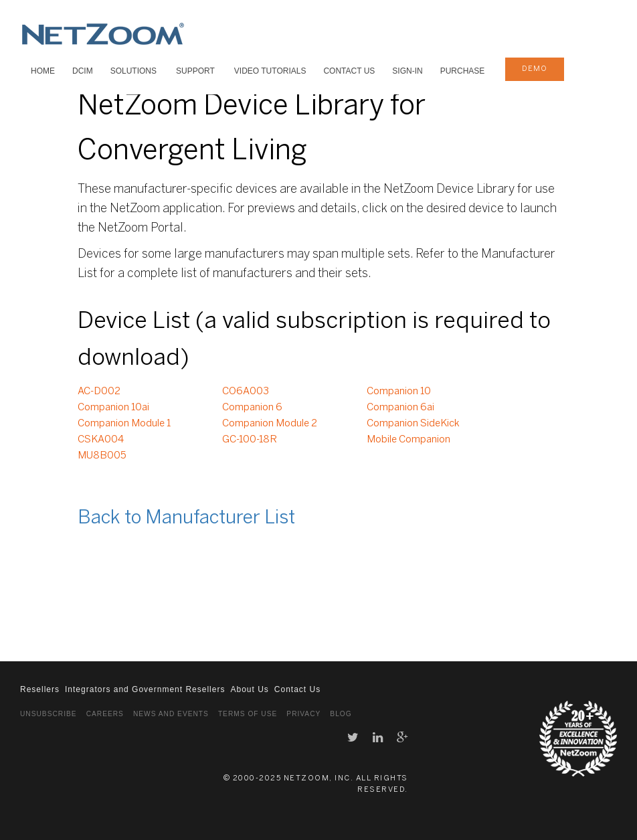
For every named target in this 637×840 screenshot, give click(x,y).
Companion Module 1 (124, 424)
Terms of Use (248, 714)
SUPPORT (195, 71)
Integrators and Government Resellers (145, 689)
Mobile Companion (408, 440)
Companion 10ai (113, 408)
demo (535, 69)
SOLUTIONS (133, 71)
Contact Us (349, 71)
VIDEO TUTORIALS (270, 71)
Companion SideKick (413, 424)
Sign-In (407, 71)
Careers (105, 714)
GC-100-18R (250, 440)
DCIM (83, 71)
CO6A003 (246, 392)
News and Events (171, 714)
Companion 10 (399, 392)
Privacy (303, 714)
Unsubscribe (49, 714)
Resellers (40, 689)
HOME (43, 71)
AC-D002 (99, 392)
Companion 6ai (400, 408)
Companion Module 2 (270, 424)
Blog (341, 714)
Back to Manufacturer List (186, 518)
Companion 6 (252, 408)
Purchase (463, 71)
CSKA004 (101, 440)
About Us (249, 689)
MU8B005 (102, 456)
